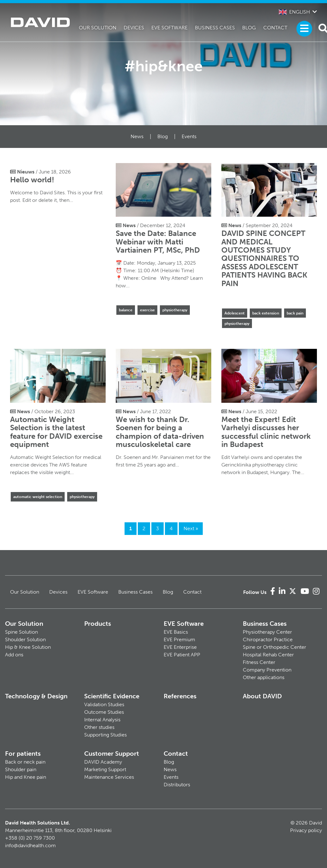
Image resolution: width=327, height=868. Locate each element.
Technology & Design (36, 696)
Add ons (14, 655)
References (180, 696)
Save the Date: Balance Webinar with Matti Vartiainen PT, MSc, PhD (158, 242)
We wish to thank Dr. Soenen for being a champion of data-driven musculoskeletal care (160, 432)
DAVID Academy (103, 762)
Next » (191, 528)
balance (126, 310)
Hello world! (32, 180)
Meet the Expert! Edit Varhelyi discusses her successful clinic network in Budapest (266, 432)
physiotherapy (175, 310)
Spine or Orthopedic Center (274, 647)
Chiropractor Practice (268, 639)
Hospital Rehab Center (268, 655)
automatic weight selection (38, 497)
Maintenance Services (109, 777)
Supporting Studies (105, 735)
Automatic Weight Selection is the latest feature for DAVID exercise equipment (56, 432)
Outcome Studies (104, 712)
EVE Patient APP (182, 655)
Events (189, 136)
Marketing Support (105, 769)
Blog (249, 28)
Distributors (177, 785)
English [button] (294, 12)
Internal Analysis (102, 720)
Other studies (99, 727)
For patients (23, 754)
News (137, 136)
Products (98, 624)
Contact (275, 28)
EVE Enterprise (180, 647)
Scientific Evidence (112, 696)
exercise (147, 310)
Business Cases (215, 28)
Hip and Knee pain (26, 777)
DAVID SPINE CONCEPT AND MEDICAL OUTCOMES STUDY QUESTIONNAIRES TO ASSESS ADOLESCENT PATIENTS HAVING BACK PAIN (264, 258)
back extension (266, 313)
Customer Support (112, 754)
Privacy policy (306, 830)
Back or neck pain (25, 762)
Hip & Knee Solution (28, 647)
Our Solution (98, 28)
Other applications (264, 677)
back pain (295, 313)
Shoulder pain (21, 769)
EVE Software (169, 28)
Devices (134, 28)
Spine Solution (21, 632)
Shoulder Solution (25, 639)
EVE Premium (179, 639)
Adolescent (235, 313)
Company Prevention (267, 670)
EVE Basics (176, 632)
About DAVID (262, 696)
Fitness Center (259, 662)
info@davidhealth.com (30, 845)
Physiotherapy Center (267, 632)
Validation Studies (104, 704)
